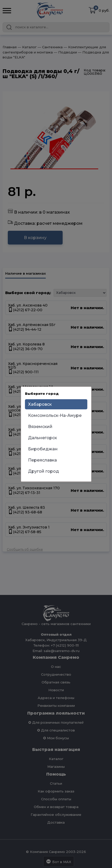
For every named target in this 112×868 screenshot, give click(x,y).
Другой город (44, 471)
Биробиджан (43, 449)
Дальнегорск (42, 438)
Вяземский (40, 427)
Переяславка (42, 460)
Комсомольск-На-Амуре (55, 415)
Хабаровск (40, 404)
